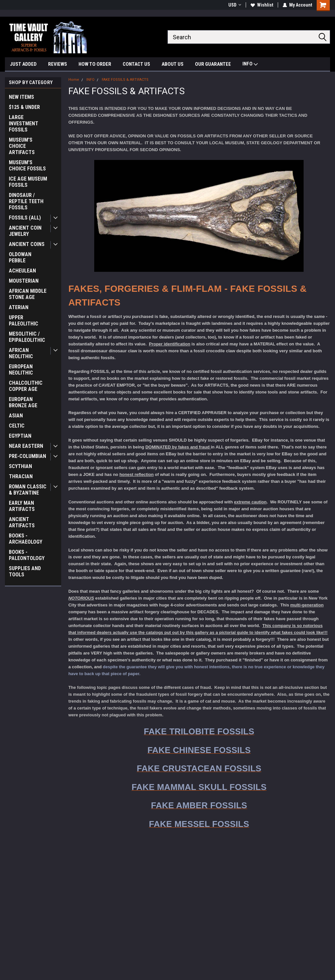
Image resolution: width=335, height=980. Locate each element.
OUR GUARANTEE (213, 64)
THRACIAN (21, 476)
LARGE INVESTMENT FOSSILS (24, 123)
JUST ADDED (23, 64)
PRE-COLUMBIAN (27, 456)
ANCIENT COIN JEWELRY (25, 231)
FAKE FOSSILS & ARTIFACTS (125, 80)
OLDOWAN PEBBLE (20, 257)
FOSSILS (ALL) (25, 218)
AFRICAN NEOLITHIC (21, 353)
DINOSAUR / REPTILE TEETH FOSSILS (26, 201)
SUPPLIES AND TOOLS (25, 571)
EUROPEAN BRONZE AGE (23, 402)
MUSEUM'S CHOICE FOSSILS (27, 166)
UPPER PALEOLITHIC (24, 321)
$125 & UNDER (24, 107)
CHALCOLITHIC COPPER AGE (26, 386)
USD (235, 5)
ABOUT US (173, 64)
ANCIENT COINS (27, 244)
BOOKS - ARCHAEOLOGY (26, 539)
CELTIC (17, 426)
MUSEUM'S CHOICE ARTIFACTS (22, 146)
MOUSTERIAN (24, 281)
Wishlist (262, 5)
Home (74, 80)
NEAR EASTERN (26, 446)
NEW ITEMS (21, 97)
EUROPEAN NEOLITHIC (21, 370)
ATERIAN (19, 307)
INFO (250, 65)
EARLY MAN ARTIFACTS (22, 506)
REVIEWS (58, 64)
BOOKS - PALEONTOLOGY (27, 555)
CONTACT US (136, 64)
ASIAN (16, 416)
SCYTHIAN (20, 466)
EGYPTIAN (20, 436)
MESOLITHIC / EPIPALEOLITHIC (27, 337)
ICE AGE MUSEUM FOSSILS (28, 182)
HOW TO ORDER (95, 64)
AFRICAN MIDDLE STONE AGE (28, 294)
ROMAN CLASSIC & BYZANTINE (28, 490)
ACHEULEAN (22, 271)
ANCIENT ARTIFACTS (22, 522)
